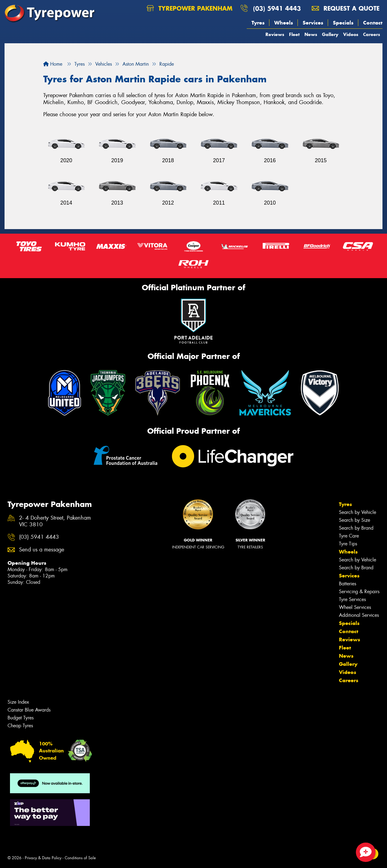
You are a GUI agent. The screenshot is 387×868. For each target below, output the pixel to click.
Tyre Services (352, 599)
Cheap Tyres (20, 726)
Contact (373, 23)
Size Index (18, 702)
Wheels (284, 23)
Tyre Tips (348, 544)
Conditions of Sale (80, 858)
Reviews (275, 34)
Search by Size (354, 520)
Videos (351, 34)
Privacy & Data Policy (43, 858)
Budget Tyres (21, 718)
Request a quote (346, 8)
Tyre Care (349, 536)
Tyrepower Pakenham (190, 8)
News (311, 34)
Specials (343, 23)
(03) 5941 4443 (277, 8)
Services (313, 23)
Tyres (258, 23)
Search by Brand (356, 528)
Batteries (348, 584)
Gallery (330, 34)
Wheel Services (355, 607)
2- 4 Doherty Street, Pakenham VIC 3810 (55, 521)
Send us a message (42, 550)
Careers (372, 34)
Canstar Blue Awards (29, 710)
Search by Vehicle (358, 512)
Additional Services (359, 615)
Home (53, 64)
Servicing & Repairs (359, 592)
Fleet (294, 34)
